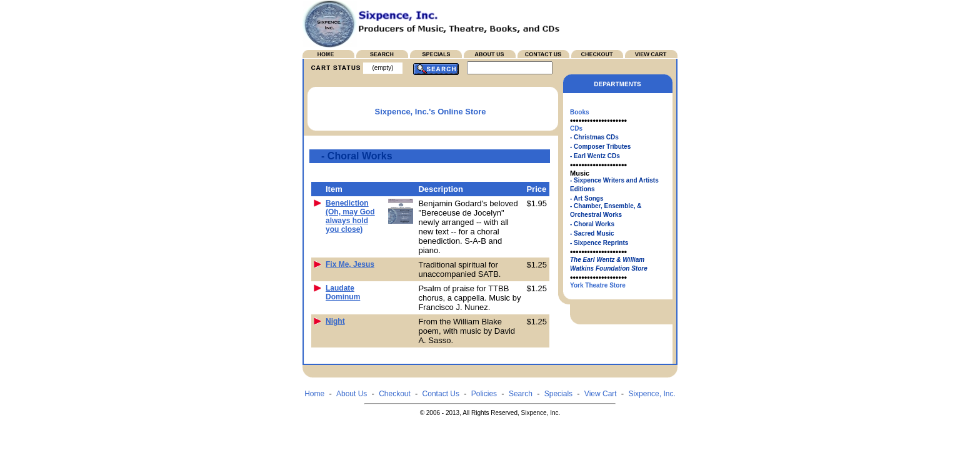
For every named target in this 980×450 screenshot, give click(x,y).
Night (335, 321)
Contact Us (441, 394)
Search (521, 394)
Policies (484, 394)
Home (314, 394)
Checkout (395, 394)
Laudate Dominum (343, 292)
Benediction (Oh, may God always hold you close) (350, 216)
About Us (352, 394)
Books (580, 112)
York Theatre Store (598, 285)
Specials (558, 394)
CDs (576, 128)
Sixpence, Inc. (652, 394)
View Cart (601, 394)
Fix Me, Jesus (350, 264)
